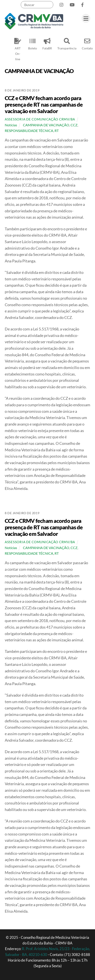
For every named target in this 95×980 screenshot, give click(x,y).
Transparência (67, 43)
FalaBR (47, 43)
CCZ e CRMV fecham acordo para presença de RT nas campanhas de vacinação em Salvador (44, 104)
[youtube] (72, 4)
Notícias (11, 125)
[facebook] (82, 4)
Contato (87, 43)
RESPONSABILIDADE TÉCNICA (29, 131)
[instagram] (62, 4)
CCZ (74, 125)
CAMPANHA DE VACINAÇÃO (46, 125)
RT (57, 131)
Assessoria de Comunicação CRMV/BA (40, 119)
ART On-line (18, 48)
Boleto (33, 43)
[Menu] (86, 18)
